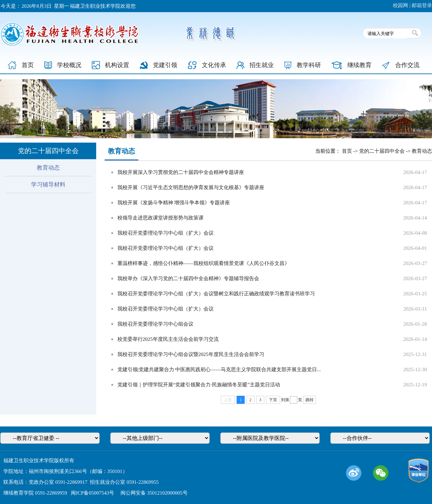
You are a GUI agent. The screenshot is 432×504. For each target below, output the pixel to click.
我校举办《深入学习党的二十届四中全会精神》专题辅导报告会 (188, 278)
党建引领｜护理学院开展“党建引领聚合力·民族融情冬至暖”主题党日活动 (199, 385)
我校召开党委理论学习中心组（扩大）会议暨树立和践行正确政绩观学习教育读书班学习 (216, 294)
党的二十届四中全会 (382, 151)
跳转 (309, 400)
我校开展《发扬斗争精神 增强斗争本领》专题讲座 (174, 203)
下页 (273, 400)
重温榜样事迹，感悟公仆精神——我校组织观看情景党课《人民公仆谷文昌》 (204, 263)
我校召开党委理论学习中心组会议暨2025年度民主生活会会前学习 (191, 354)
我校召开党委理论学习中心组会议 (155, 324)
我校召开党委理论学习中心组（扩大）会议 (166, 233)
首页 (347, 151)
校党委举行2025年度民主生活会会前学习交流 (168, 339)
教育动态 (48, 168)
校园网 (400, 5)
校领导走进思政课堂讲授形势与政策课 (160, 218)
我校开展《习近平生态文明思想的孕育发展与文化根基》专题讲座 (191, 187)
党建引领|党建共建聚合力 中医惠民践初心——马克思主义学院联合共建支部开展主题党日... (219, 369)
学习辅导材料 (48, 185)
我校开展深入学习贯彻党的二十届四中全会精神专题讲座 (181, 172)
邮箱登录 (422, 5)
